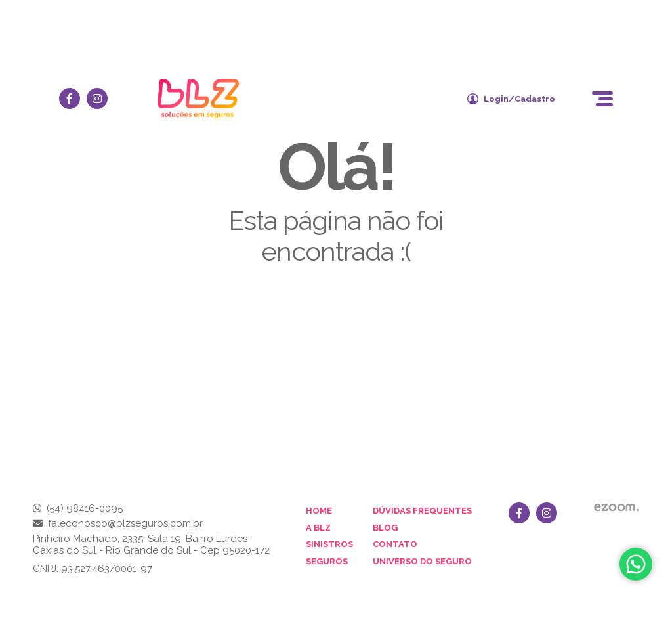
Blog (385, 528)
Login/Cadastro (511, 99)
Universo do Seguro (422, 561)
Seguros (327, 561)
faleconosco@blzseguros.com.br (125, 523)
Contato (395, 544)
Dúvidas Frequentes (422, 511)
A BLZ (318, 528)
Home (319, 511)
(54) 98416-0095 (85, 508)
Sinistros (329, 544)
